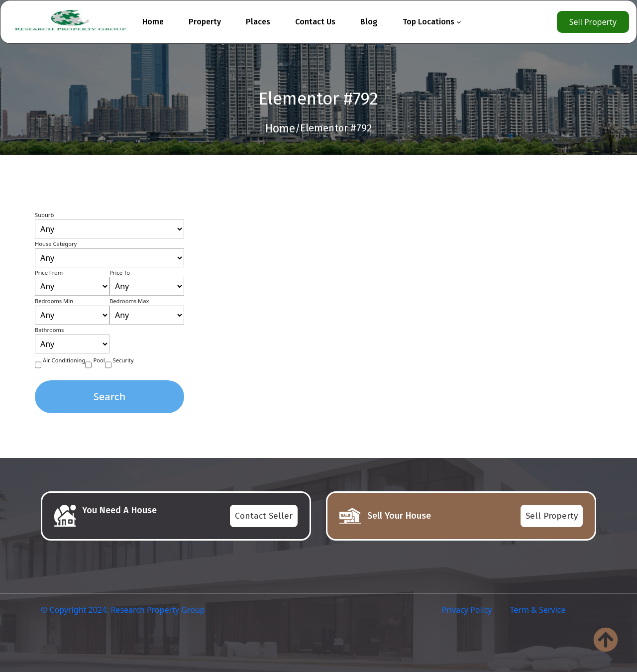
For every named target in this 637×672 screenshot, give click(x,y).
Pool (99, 360)
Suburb (44, 215)
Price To (120, 273)
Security (123, 360)
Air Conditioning (64, 360)
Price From (49, 273)
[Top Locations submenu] (459, 22)
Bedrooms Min (54, 301)
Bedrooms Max (129, 301)
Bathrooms (49, 330)
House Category (56, 244)
